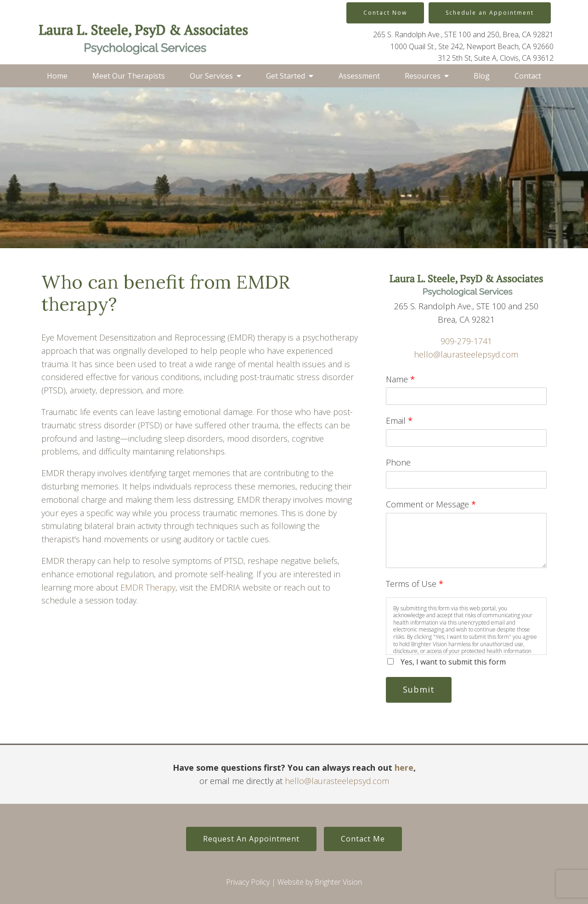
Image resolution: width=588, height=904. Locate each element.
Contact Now (385, 13)
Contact (528, 76)
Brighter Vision (338, 882)
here (404, 768)
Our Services (211, 76)
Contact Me (363, 839)
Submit (419, 689)
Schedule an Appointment (490, 13)
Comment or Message (431, 504)
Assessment (359, 76)
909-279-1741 (466, 341)
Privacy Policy (248, 882)
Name (400, 379)
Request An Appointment (251, 839)
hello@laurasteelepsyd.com (466, 354)
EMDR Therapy (148, 587)
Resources (423, 76)
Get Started (286, 76)
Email (399, 421)
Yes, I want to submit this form (453, 662)
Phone (398, 462)
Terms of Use (415, 584)
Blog (482, 76)
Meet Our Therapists (129, 76)
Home (57, 76)
